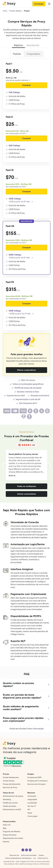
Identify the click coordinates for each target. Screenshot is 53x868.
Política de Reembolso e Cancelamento (18, 858)
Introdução (39, 4)
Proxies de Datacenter (12, 784)
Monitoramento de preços (13, 796)
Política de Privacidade (29, 855)
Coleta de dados (10, 806)
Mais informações (36, 729)
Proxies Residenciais (11, 777)
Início (5, 11)
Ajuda (30, 813)
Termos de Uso (14, 855)
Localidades (32, 803)
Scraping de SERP (34, 777)
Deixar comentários (27, 494)
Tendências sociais (10, 803)
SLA (35, 858)
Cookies (41, 855)
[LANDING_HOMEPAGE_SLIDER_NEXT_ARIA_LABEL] (48, 465)
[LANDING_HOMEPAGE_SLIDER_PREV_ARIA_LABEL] (5, 465)
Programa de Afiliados (12, 831)
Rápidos (18, 45)
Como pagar (32, 816)
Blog (5, 828)
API (29, 809)
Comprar (26, 85)
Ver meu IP (32, 806)
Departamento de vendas (13, 838)
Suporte (6, 842)
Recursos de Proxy (10, 787)
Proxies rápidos (15, 11)
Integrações (32, 799)
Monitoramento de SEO (12, 809)
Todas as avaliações (26, 486)
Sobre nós (7, 825)
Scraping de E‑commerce (37, 781)
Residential (33, 45)
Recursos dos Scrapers (37, 784)
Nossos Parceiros (10, 835)
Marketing (7, 799)
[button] (26, 685)
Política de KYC (43, 858)
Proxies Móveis (9, 781)
